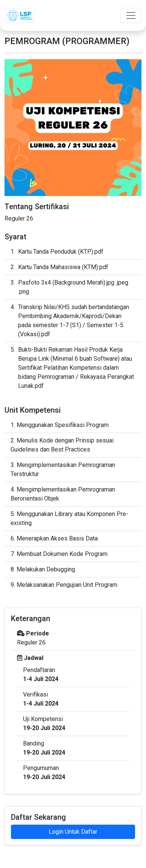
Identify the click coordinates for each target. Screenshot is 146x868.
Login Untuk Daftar (73, 832)
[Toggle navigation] (131, 15)
